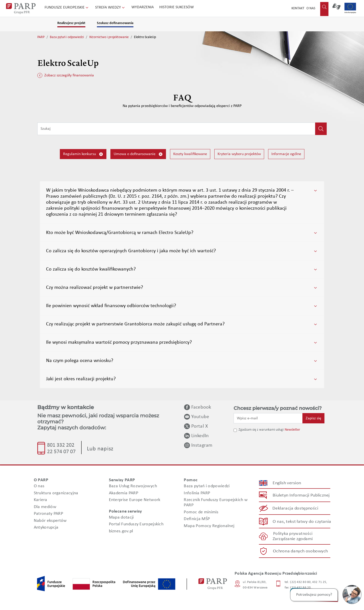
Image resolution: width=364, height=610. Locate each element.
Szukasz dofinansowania (115, 23)
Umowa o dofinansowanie (138, 154)
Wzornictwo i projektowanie (109, 37)
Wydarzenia (143, 7)
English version (287, 483)
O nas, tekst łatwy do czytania (302, 521)
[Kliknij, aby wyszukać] (321, 129)
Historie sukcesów (176, 7)
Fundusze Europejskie (67, 8)
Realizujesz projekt (71, 23)
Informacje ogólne (286, 154)
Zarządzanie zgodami (293, 539)
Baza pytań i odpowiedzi (67, 37)
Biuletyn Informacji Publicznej (301, 495)
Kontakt (298, 8)
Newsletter (292, 430)
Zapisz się (313, 418)
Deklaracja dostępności (296, 508)
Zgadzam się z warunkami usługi (261, 430)
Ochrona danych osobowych (300, 551)
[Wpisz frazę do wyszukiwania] (176, 129)
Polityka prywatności (293, 534)
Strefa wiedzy (110, 8)
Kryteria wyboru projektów (239, 154)
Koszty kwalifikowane (190, 154)
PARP (41, 37)
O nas (311, 8)
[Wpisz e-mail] (268, 418)
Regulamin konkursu (83, 154)
